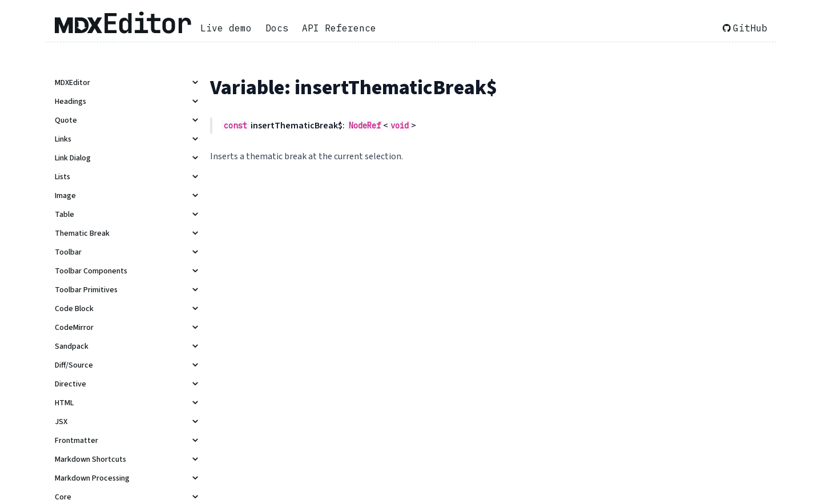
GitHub (745, 28)
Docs (277, 28)
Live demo (226, 28)
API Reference (339, 28)
